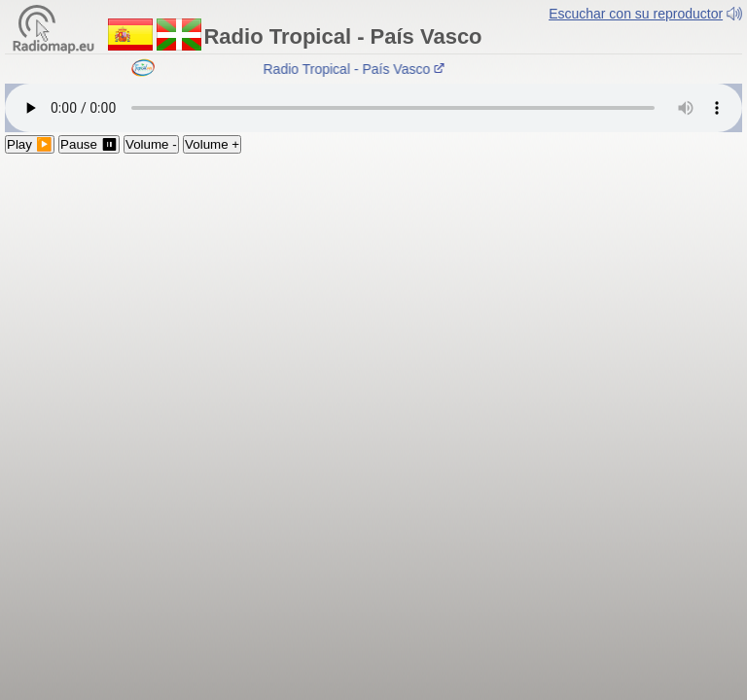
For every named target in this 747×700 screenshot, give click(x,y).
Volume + (212, 144)
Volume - (151, 144)
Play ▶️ (30, 144)
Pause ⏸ (89, 144)
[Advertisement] (373, 299)
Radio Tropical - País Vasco (356, 69)
